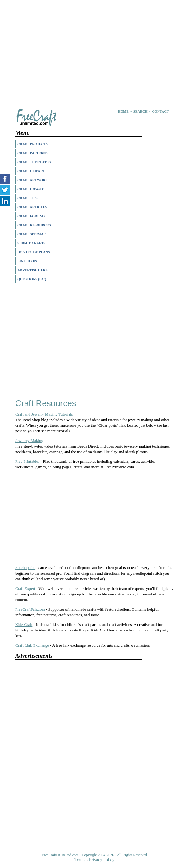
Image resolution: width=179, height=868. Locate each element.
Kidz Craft (24, 625)
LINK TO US (27, 261)
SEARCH (141, 111)
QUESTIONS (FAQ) (32, 279)
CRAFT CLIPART (31, 171)
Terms (80, 860)
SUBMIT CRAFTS (31, 243)
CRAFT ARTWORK (33, 180)
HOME (123, 111)
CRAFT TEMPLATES (34, 162)
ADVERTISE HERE (33, 270)
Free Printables (27, 461)
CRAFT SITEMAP (31, 234)
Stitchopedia (25, 568)
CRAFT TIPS (27, 198)
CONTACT (160, 111)
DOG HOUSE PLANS (34, 252)
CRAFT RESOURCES (34, 225)
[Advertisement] (87, 44)
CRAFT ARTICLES (32, 207)
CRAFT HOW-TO (31, 189)
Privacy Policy (102, 860)
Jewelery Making (29, 441)
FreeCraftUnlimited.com (60, 855)
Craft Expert (25, 588)
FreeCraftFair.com (30, 609)
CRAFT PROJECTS (33, 144)
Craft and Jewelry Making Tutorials (44, 414)
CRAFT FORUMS (31, 216)
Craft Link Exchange (32, 645)
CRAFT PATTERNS (33, 153)
